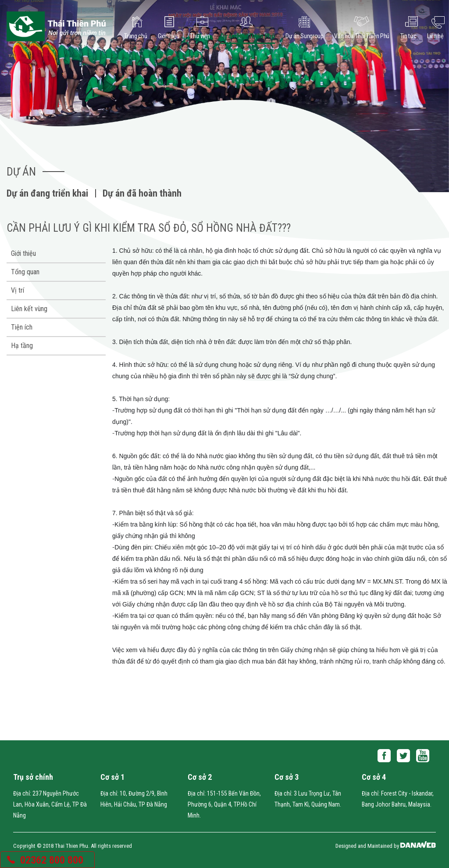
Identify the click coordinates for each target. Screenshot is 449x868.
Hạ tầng (22, 346)
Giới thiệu (23, 253)
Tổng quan (25, 272)
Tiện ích (22, 327)
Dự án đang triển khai (47, 193)
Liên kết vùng (29, 309)
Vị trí (18, 290)
